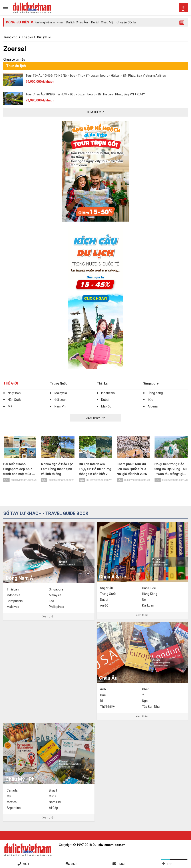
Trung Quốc (59, 383)
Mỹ (10, 406)
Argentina (14, 808)
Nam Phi (60, 406)
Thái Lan (103, 383)
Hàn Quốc (15, 400)
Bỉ (101, 701)
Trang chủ (10, 37)
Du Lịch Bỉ (44, 37)
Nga (145, 701)
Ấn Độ (104, 605)
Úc (144, 600)
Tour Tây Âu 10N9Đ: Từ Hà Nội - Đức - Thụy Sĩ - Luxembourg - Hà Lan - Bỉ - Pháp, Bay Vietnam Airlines (96, 76)
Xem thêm (49, 616)
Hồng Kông (155, 393)
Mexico (12, 802)
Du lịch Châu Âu (77, 22)
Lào (51, 601)
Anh (103, 689)
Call (26, 864)
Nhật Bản (14, 393)
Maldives (13, 607)
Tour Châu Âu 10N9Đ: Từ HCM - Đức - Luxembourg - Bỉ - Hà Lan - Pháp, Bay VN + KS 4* (85, 94)
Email (122, 864)
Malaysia (61, 393)
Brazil (53, 790)
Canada (12, 790)
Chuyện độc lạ (126, 22)
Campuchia (15, 601)
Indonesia (108, 393)
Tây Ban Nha (151, 707)
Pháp (146, 689)
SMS (74, 864)
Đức (150, 400)
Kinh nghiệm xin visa (49, 22)
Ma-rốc (106, 406)
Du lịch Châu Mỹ (102, 22)
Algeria (153, 406)
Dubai (105, 400)
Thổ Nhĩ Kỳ (107, 707)
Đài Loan (60, 400)
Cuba (53, 796)
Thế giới (27, 37)
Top (170, 864)
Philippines (56, 607)
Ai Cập (53, 808)
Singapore (151, 383)
